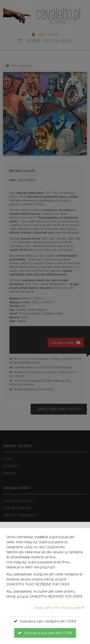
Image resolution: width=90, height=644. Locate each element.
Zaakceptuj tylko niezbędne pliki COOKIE (45, 621)
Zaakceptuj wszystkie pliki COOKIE (45, 633)
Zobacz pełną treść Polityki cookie (59, 608)
